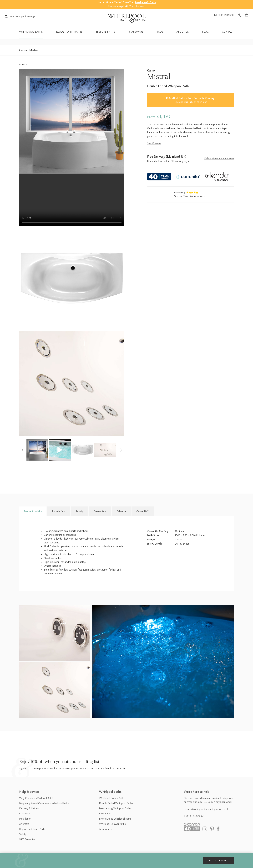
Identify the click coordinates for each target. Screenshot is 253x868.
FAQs (160, 32)
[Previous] (22, 450)
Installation (25, 819)
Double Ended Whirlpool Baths (116, 803)
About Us (183, 32)
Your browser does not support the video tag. (72, 200)
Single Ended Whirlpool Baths (115, 819)
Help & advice (29, 792)
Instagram (205, 829)
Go (6, 17)
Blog (205, 32)
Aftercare (24, 824)
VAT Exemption (28, 839)
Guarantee (25, 814)
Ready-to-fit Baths (146, 2)
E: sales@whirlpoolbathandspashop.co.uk (206, 809)
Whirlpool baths (110, 792)
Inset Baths (105, 814)
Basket (247, 15)
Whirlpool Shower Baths (112, 824)
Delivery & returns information (219, 158)
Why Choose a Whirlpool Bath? (36, 798)
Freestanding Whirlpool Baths (115, 808)
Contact (228, 32)
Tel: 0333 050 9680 (224, 15)
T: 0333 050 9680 (194, 816)
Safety (23, 834)
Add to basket (219, 861)
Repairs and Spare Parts (32, 829)
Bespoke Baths (105, 32)
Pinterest (212, 829)
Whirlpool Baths (31, 32)
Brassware (136, 32)
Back (25, 65)
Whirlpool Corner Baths (112, 798)
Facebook (219, 829)
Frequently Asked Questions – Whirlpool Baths (44, 803)
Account (239, 15)
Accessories (106, 829)
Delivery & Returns (29, 808)
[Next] (121, 450)
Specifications (154, 143)
